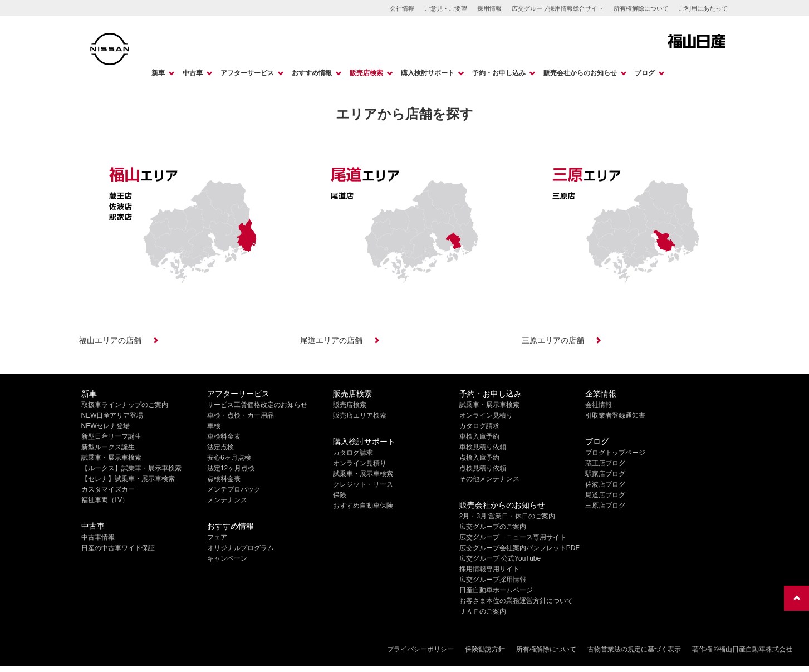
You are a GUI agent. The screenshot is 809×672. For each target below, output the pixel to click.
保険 (340, 495)
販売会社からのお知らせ (580, 73)
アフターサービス (247, 73)
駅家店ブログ (605, 474)
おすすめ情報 (312, 73)
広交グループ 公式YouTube (500, 558)
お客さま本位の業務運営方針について (516, 601)
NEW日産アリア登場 (112, 415)
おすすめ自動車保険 (363, 506)
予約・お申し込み (499, 73)
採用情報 (489, 8)
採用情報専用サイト (489, 569)
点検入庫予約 (479, 458)
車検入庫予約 (479, 436)
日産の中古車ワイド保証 (118, 548)
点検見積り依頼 (483, 468)
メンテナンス (227, 500)
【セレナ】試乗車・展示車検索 (128, 479)
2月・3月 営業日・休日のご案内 (508, 516)
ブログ (645, 73)
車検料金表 (224, 436)
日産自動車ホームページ (496, 590)
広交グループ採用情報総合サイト (558, 8)
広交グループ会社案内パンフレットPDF (519, 548)
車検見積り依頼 (483, 447)
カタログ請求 (353, 453)
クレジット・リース (363, 484)
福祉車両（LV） (105, 500)
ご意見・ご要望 (446, 8)
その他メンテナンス (489, 479)
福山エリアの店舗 (110, 340)
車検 (214, 426)
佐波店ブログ (605, 484)
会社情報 (402, 8)
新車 (158, 73)
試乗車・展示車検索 (111, 458)
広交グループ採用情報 (493, 580)
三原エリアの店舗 (553, 340)
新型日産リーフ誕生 (111, 436)
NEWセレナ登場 (106, 426)
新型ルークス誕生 (108, 447)
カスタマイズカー (108, 489)
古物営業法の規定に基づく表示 (634, 649)
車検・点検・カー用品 (241, 415)
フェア (217, 537)
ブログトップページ (615, 453)
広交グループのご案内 (493, 527)
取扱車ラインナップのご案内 (125, 405)
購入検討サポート (428, 73)
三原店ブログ (605, 506)
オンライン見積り (360, 463)
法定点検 (220, 447)
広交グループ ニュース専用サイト (513, 537)
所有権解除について (641, 8)
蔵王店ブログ (605, 463)
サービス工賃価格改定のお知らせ (257, 405)
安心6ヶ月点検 (229, 458)
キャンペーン (227, 558)
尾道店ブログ (605, 495)
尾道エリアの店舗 (331, 340)
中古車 (193, 73)
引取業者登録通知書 (615, 415)
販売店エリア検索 (360, 415)
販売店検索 (366, 73)
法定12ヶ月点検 (231, 468)
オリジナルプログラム (241, 548)
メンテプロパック (234, 489)
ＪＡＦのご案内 (483, 611)
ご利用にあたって (703, 8)
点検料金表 (224, 479)
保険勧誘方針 (485, 649)
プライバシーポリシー (420, 649)
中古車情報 (98, 537)
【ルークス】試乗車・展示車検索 (131, 468)
